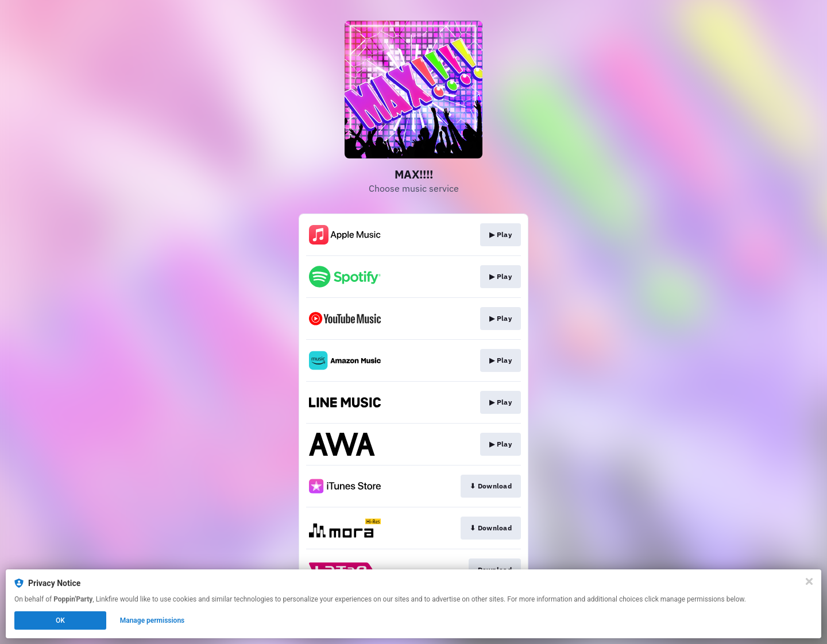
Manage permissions (152, 620)
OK (60, 620)
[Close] (809, 581)
